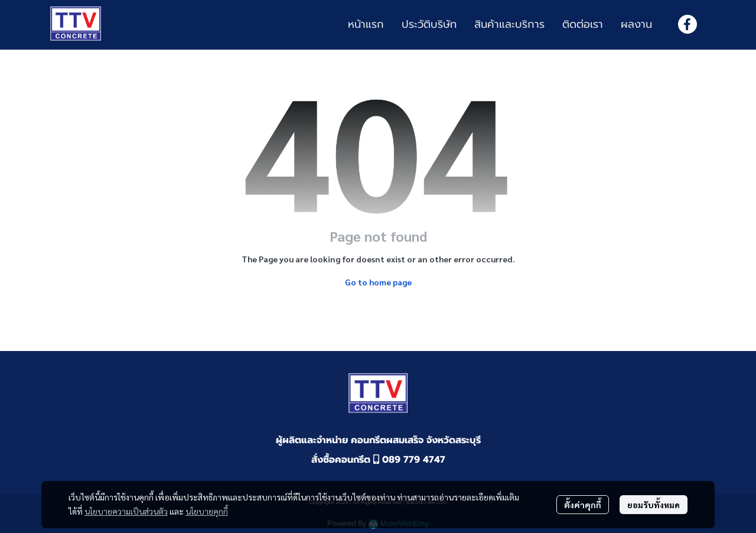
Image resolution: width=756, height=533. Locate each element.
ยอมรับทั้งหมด (654, 505)
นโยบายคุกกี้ (207, 511)
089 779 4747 (409, 460)
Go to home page (378, 282)
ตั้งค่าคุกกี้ (583, 505)
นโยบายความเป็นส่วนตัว (126, 511)
